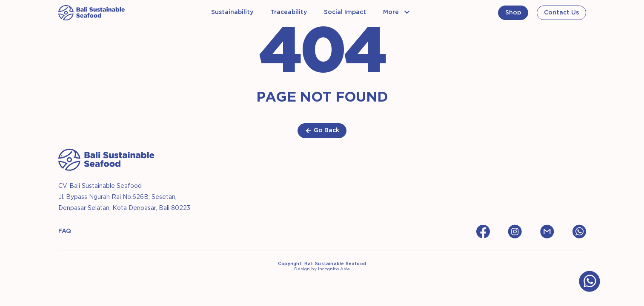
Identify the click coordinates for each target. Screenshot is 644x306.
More (391, 12)
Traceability (289, 12)
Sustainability (232, 12)
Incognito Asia (334, 269)
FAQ (65, 231)
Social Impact (345, 12)
